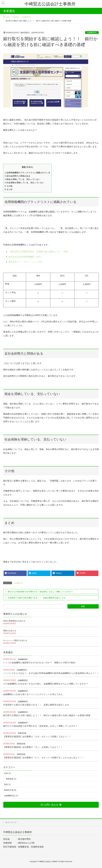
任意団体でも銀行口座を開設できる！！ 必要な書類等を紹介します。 (38, 598)
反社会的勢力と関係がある (17, 176)
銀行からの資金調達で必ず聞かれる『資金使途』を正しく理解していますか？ (40, 592)
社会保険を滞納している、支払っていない (24, 183)
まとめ (8, 189)
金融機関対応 (92, 33)
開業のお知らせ (10, 631)
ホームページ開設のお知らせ (15, 640)
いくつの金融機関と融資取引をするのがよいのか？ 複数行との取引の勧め (39, 663)
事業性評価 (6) (10, 790)
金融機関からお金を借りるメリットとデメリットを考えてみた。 (34, 694)
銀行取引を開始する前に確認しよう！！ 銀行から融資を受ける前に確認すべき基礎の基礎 (47, 715)
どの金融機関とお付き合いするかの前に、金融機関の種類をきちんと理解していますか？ (46, 684)
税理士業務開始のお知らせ (14, 621)
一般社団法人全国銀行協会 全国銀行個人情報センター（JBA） (39, 252)
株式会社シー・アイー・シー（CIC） (26, 262)
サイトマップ (11, 822)
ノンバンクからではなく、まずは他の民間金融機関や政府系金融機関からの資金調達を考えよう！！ (51, 673)
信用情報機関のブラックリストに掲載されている (27, 173)
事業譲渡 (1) (11, 779)
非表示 (30, 167)
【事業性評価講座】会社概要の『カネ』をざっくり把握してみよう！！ (37, 737)
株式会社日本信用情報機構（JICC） (26, 257)
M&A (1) (8, 773)
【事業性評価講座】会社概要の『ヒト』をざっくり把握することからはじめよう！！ (44, 758)
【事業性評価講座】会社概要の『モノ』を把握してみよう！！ (33, 747)
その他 (8, 186)
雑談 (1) (7, 784)
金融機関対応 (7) (11, 796)
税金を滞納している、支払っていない (22, 179)
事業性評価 (22, 733)
